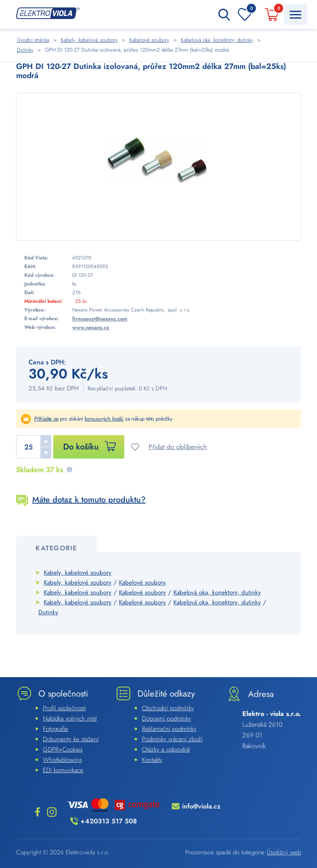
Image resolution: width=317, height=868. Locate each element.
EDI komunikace (63, 770)
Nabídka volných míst (70, 718)
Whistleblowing (62, 760)
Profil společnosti (64, 708)
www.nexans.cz (91, 327)
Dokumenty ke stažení (71, 739)
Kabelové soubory (142, 583)
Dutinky (48, 612)
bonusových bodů (104, 419)
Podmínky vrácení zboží (172, 739)
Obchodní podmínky (168, 708)
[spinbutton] (34, 447)
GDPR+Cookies (63, 749)
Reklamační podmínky (169, 729)
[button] (46, 441)
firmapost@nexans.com (100, 319)
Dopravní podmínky (167, 718)
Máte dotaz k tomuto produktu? (89, 500)
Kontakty (152, 760)
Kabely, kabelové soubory (78, 573)
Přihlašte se (46, 419)
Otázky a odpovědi (166, 749)
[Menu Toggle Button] (296, 14)
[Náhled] (158, 167)
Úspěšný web (284, 852)
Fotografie (56, 729)
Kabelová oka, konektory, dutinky (217, 592)
